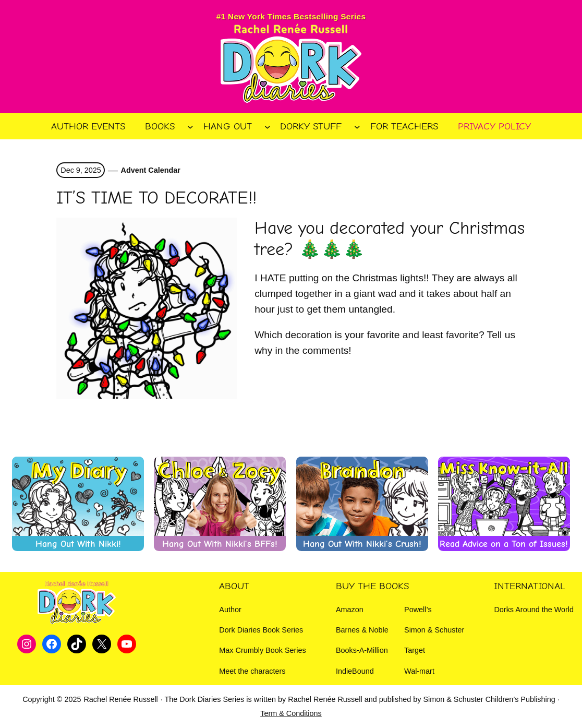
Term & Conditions (291, 713)
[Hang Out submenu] (268, 127)
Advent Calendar (151, 170)
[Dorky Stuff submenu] (357, 127)
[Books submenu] (190, 127)
